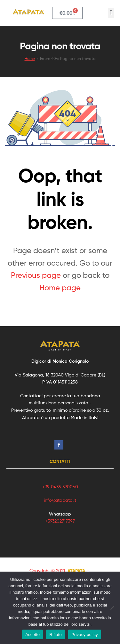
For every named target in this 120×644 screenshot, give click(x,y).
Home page (60, 288)
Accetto (32, 635)
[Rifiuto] (112, 608)
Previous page (36, 275)
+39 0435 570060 (60, 487)
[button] (111, 13)
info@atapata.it (60, 500)
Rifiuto (56, 635)
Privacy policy (85, 635)
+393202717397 (60, 521)
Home (30, 59)
